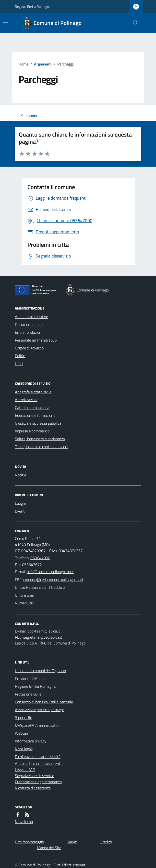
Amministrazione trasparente (39, 763)
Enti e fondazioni (29, 332)
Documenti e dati (29, 324)
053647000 (40, 558)
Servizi (72, 842)
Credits (106, 842)
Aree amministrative (31, 317)
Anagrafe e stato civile (33, 392)
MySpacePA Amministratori (37, 725)
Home (24, 64)
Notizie (21, 475)
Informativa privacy (31, 741)
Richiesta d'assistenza (33, 788)
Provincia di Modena (31, 678)
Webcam (22, 733)
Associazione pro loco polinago (40, 710)
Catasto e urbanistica (32, 407)
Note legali (24, 749)
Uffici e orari (24, 595)
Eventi (20, 511)
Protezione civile (28, 694)
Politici (20, 356)
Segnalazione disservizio (35, 776)
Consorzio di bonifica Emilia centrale (44, 702)
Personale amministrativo (36, 340)
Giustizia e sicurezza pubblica (38, 423)
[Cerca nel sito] (133, 23)
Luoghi (20, 503)
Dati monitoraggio (29, 842)
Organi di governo (29, 348)
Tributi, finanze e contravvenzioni (42, 447)
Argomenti (43, 64)
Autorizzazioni (26, 400)
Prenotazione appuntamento (38, 782)
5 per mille (24, 718)
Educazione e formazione (35, 415)
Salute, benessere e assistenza (40, 439)
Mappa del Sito (49, 848)
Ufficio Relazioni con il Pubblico (40, 587)
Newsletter (24, 822)
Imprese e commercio (32, 431)
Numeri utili (24, 603)
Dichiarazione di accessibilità (38, 757)
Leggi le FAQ (25, 770)
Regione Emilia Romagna (33, 6)
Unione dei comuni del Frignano (40, 671)
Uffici (19, 364)
